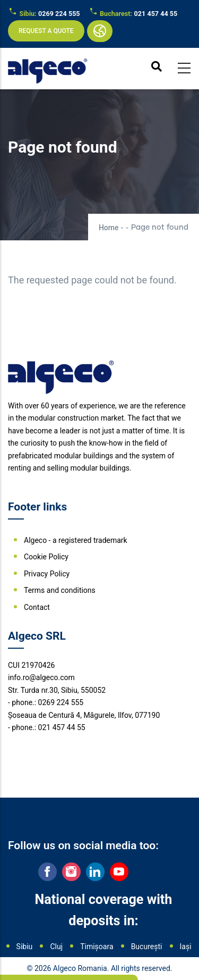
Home (109, 228)
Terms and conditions (60, 590)
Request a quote (46, 31)
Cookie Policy (46, 557)
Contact (37, 607)
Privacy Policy (47, 574)
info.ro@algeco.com (41, 677)
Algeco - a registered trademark (76, 540)
